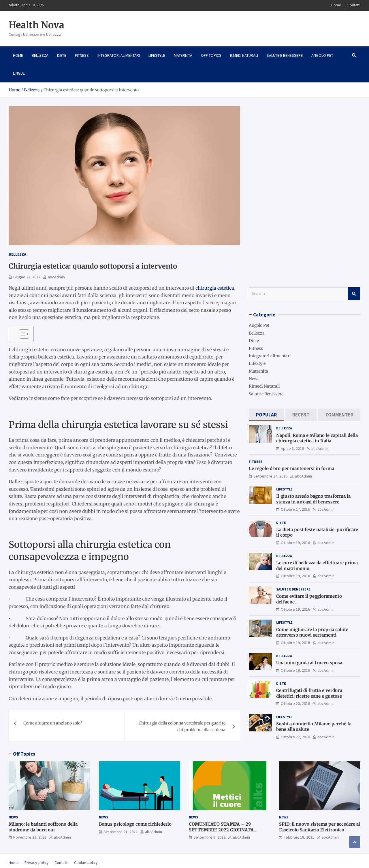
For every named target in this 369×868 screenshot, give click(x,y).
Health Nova (36, 25)
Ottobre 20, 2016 (295, 703)
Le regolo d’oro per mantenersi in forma (291, 468)
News (254, 379)
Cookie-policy (86, 863)
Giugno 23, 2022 (27, 277)
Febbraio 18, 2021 (299, 837)
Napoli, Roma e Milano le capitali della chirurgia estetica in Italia (317, 438)
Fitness (82, 55)
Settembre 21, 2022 (121, 832)
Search (354, 294)
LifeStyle (157, 55)
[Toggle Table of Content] (21, 334)
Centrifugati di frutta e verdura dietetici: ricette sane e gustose (309, 693)
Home (336, 5)
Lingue (19, 73)
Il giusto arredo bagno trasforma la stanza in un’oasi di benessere (313, 499)
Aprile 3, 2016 (292, 448)
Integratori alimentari (119, 55)
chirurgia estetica (215, 288)
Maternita (183, 55)
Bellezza (40, 55)
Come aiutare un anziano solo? (53, 723)
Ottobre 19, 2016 (295, 543)
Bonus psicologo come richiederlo (135, 824)
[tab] (266, 415)
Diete (62, 55)
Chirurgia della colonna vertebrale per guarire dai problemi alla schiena (182, 726)
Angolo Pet (322, 55)
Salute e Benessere (285, 55)
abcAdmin (56, 277)
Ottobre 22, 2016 (295, 737)
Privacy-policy (37, 863)
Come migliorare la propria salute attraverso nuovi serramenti (312, 632)
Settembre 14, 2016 (270, 476)
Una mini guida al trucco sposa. (310, 663)
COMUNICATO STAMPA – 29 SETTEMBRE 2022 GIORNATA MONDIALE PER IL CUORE (221, 830)
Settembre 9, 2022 (209, 837)
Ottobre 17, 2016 (295, 509)
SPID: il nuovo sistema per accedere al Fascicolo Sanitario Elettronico (320, 827)
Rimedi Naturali (244, 55)
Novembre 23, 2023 (30, 837)
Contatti (354, 5)
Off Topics (211, 55)
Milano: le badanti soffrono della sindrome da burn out (43, 827)
